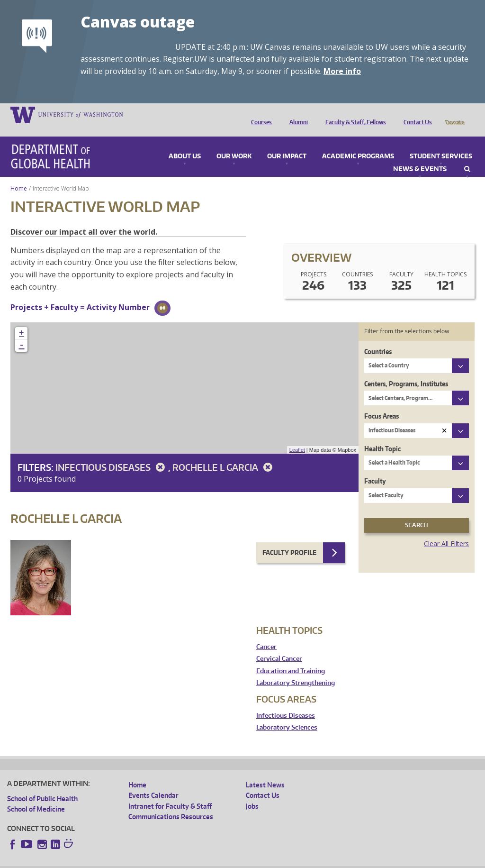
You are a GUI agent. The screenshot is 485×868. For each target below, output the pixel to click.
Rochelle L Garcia (224, 454)
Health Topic (382, 435)
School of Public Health (42, 785)
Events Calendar (153, 782)
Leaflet (297, 437)
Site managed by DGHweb (227, 861)
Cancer (266, 634)
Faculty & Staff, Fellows (353, 114)
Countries (378, 338)
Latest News (265, 772)
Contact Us (415, 114)
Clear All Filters (446, 530)
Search (467, 156)
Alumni (296, 114)
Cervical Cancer (279, 645)
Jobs (252, 793)
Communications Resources (171, 803)
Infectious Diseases (112, 454)
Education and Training (291, 658)
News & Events (420, 156)
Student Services (441, 143)
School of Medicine (36, 796)
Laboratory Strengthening (296, 670)
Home (19, 175)
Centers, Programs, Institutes (406, 370)
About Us (185, 143)
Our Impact (287, 143)
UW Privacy (133, 861)
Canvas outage (138, 22)
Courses (259, 114)
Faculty (375, 468)
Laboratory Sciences (287, 714)
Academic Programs (358, 143)
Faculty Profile (289, 539)
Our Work (234, 143)
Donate (454, 114)
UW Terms (171, 861)
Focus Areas (382, 403)
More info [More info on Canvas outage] (342, 71)
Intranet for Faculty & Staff (170, 793)
